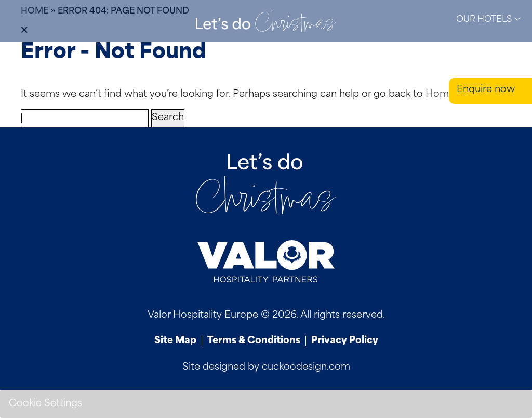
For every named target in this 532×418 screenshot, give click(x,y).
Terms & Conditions (254, 341)
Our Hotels (489, 19)
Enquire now (486, 90)
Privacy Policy (345, 341)
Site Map (175, 341)
